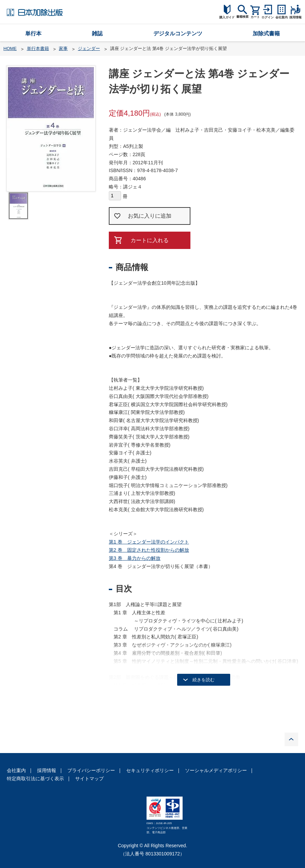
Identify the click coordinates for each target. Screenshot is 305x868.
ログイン (268, 17)
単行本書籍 (38, 48)
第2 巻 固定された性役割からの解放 (149, 550)
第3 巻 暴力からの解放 (135, 558)
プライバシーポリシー (91, 770)
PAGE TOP (291, 739)
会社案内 (16, 770)
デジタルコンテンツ (178, 34)
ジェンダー (89, 48)
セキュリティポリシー (150, 770)
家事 (63, 48)
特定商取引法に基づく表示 (35, 779)
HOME (10, 48)
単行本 (33, 34)
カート (255, 17)
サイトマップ (89, 779)
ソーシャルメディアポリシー (216, 770)
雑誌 (97, 34)
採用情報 (47, 770)
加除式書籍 (266, 34)
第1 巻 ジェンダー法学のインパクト (149, 542)
